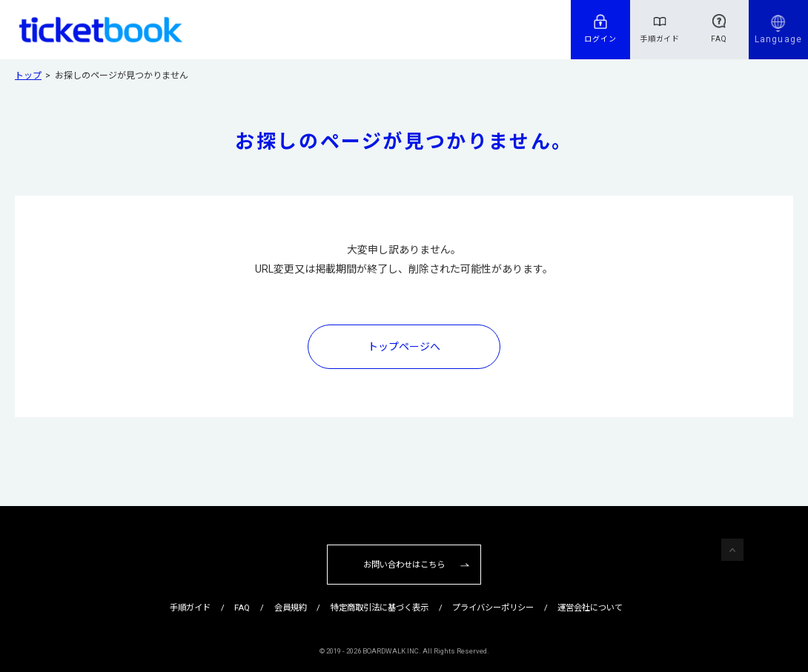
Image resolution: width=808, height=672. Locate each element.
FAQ (719, 39)
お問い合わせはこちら (404, 565)
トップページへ (404, 347)
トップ (28, 76)
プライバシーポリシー (493, 608)
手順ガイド (660, 39)
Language (778, 39)
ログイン (600, 39)
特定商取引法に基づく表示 (380, 608)
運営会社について (590, 608)
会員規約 (291, 608)
